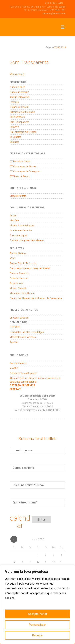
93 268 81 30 (57, 10)
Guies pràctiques (19, 235)
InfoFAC (14, 368)
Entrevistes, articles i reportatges (27, 332)
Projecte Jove (16, 283)
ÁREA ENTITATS (54, 3)
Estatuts (14, 102)
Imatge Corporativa (19, 97)
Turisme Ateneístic (19, 273)
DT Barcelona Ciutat (20, 161)
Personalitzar (37, 625)
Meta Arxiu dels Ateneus (22, 293)
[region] (37, 605)
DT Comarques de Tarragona (24, 171)
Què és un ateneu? (19, 92)
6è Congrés (15, 137)
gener (38, 539)
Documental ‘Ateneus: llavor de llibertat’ (30, 268)
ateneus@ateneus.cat (54, 14)
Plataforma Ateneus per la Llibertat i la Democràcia (36, 298)
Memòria (14, 221)
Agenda (14, 342)
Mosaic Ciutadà (18, 288)
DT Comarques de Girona (23, 166)
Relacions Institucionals (22, 112)
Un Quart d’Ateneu (19, 318)
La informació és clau (21, 230)
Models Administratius (22, 225)
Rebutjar (38, 635)
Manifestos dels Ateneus (23, 337)
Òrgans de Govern (19, 107)
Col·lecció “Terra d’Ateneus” (23, 373)
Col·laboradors (17, 117)
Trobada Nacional (19, 278)
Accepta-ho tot (37, 614)
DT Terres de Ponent (20, 176)
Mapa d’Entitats (18, 196)
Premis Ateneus (18, 253)
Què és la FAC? (17, 87)
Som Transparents (19, 122)
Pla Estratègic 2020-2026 (23, 132)
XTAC (13, 258)
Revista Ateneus (18, 363)
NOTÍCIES (15, 327)
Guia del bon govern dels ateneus (27, 240)
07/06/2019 (60, 47)
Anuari (13, 216)
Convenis (14, 127)
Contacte (14, 142)
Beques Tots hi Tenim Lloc (23, 263)
